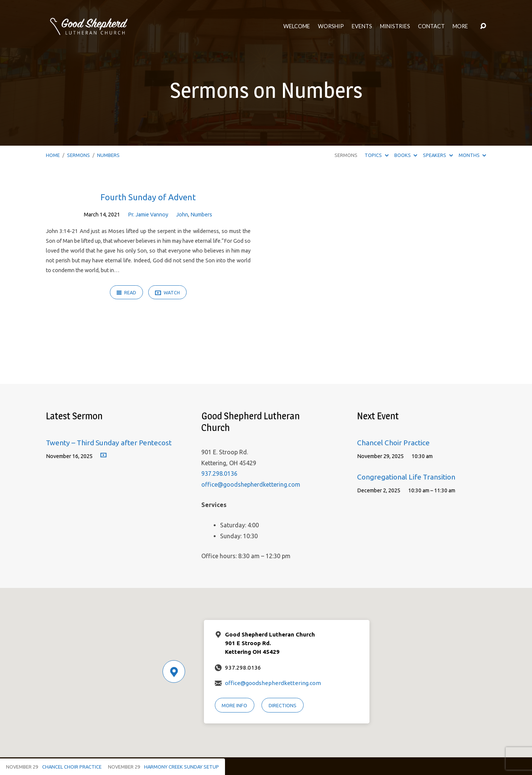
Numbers (108, 155)
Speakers (438, 155)
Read (126, 293)
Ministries (395, 26)
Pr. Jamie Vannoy (148, 215)
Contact (431, 26)
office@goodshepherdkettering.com (251, 484)
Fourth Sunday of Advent (148, 197)
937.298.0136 (219, 474)
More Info (234, 705)
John (182, 215)
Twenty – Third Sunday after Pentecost (109, 443)
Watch (167, 293)
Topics (376, 155)
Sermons (78, 155)
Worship (331, 26)
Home (53, 155)
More (460, 26)
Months (472, 155)
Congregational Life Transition (406, 477)
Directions (283, 705)
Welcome (297, 26)
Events (362, 26)
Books (406, 155)
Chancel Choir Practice (393, 443)
